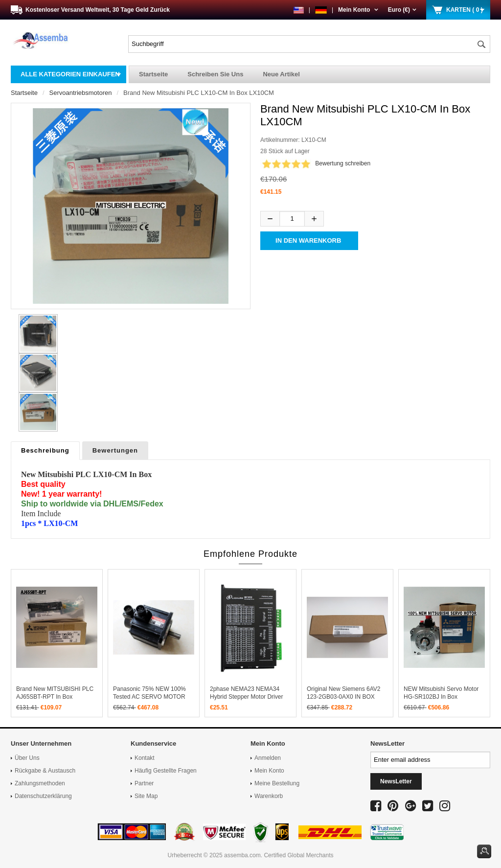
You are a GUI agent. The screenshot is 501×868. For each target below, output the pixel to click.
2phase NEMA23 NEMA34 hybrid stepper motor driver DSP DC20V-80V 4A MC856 (247, 697)
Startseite (153, 74)
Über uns (27, 758)
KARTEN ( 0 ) (465, 10)
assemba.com (242, 855)
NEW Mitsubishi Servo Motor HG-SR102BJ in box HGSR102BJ (441, 697)
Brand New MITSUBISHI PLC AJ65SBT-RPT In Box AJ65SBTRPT (55, 697)
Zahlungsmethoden (40, 783)
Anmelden (268, 758)
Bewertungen (115, 450)
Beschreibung (45, 450)
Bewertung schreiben (343, 163)
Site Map (146, 796)
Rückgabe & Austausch (45, 771)
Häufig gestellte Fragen (166, 771)
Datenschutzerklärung (43, 796)
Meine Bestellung (277, 783)
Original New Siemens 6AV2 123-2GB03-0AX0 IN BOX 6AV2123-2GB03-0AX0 (344, 697)
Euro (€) (402, 10)
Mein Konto (358, 10)
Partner (144, 783)
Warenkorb (269, 796)
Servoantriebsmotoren (81, 93)
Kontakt (145, 758)
